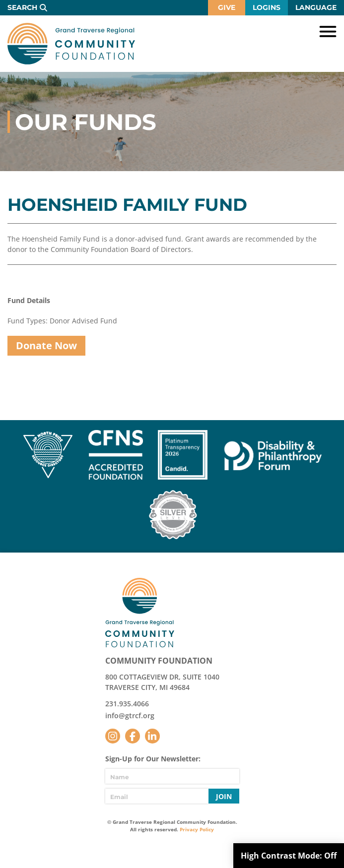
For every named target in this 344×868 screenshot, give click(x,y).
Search (22, 7)
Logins (267, 7)
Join (224, 796)
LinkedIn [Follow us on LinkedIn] (152, 736)
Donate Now (46, 345)
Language (316, 7)
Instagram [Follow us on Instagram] (113, 736)
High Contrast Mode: (289, 856)
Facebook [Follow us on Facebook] (133, 736)
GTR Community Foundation (71, 44)
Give (227, 7)
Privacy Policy (197, 829)
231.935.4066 (127, 704)
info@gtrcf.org (130, 715)
